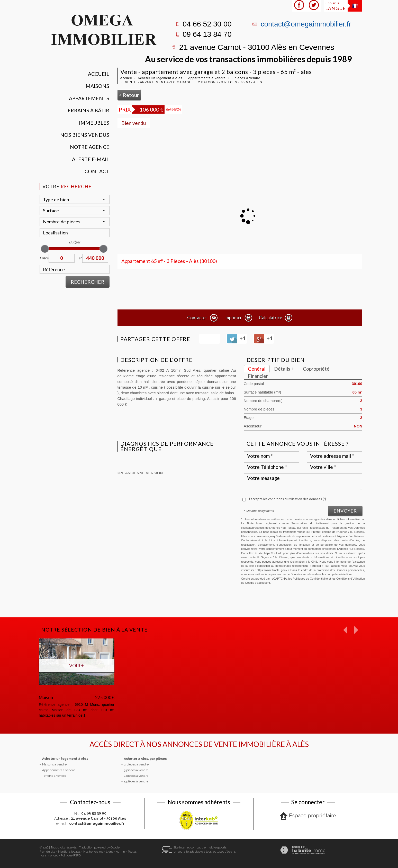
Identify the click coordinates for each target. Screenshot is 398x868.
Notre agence (90, 147)
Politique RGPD (71, 856)
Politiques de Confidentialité (310, 579)
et (80, 258)
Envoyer (345, 511)
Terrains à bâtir (87, 110)
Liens (110, 852)
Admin (120, 852)
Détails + (284, 369)
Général (257, 369)
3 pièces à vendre (246, 78)
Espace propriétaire (308, 816)
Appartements (89, 98)
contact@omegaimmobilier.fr (306, 24)
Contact (97, 171)
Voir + (76, 665)
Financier (258, 376)
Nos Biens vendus (85, 135)
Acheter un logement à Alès (160, 78)
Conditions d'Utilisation (351, 579)
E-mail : (90, 824)
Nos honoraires (93, 852)
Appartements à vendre (207, 78)
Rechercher (88, 282)
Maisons (97, 86)
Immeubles (94, 123)
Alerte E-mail (91, 159)
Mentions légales (69, 852)
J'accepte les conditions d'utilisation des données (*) (287, 499)
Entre (44, 258)
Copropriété (316, 369)
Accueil (99, 74)
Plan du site (47, 852)
